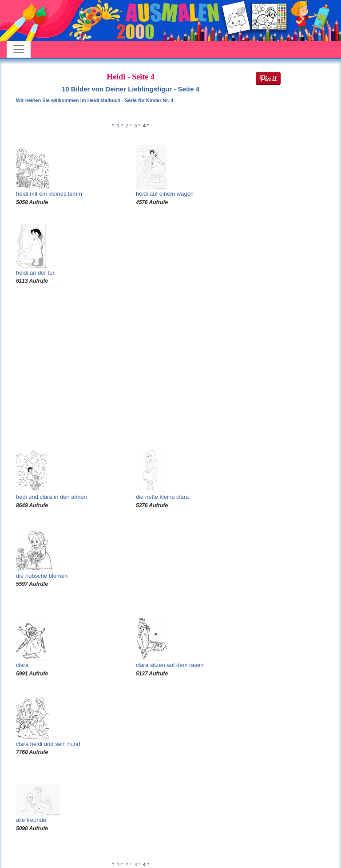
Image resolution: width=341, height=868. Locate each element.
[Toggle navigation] (19, 49)
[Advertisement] (131, 367)
